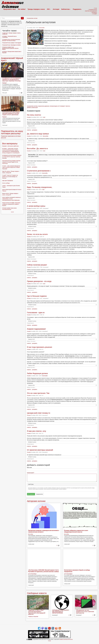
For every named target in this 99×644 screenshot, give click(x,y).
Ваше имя (29, 468)
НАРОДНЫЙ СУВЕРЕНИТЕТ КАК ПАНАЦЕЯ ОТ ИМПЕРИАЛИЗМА (61, 612)
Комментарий (31, 473)
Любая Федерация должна (37, 373)
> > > (12, 212)
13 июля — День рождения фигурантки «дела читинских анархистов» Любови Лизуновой (11, 167)
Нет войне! (22, 9)
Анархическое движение (44, 106)
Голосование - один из (36, 312)
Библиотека (66, 9)
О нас (49, 641)
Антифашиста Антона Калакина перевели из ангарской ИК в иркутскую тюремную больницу (12, 79)
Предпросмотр (39, 494)
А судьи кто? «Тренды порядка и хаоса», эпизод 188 (12, 33)
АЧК (49, 9)
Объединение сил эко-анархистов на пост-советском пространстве (85, 612)
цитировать (35, 130)
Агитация (56, 9)
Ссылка (29, 117)
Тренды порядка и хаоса (36, 9)
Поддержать (77, 9)
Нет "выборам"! (62, 106)
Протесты (68, 106)
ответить (29, 130)
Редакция (4, 83)
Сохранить (31, 494)
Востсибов (42, 28)
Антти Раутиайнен (32, 574)
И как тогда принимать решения (40, 347)
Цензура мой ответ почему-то (39, 413)
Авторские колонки (36, 501)
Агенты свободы (6, 183)
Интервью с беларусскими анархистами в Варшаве (12, 52)
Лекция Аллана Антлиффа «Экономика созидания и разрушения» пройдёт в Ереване (11, 204)
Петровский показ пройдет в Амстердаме (12, 43)
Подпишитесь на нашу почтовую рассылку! (12, 132)
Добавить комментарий (32, 107)
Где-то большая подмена (37, 296)
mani (44, 117)
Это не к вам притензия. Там (38, 393)
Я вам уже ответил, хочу (37, 431)
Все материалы (10, 144)
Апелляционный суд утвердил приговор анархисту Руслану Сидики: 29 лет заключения (11, 113)
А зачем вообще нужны (36, 206)
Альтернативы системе (32, 18)
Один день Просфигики (8, 181)
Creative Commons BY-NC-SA (66, 639)
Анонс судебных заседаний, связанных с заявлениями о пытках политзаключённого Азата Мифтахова (12, 199)
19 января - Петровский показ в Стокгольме (9, 37)
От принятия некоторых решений (40, 450)
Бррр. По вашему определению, (40, 187)
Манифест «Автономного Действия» (11, 146)
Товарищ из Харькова (33, 617)
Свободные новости (37, 593)
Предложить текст (10, 9)
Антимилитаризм (54, 106)
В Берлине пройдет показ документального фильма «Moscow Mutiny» (10, 48)
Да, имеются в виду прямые (38, 134)
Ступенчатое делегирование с (39, 171)
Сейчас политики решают (37, 265)
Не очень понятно (34, 115)
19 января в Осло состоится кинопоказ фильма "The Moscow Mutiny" (11, 40)
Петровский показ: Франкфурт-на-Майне (11, 45)
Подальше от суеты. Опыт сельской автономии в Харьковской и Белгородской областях (37, 612)
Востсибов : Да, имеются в (37, 148)
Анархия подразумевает (36, 329)
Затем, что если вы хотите (37, 234)
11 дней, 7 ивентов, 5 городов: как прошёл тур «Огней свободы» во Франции (10, 177)
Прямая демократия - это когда (39, 281)
